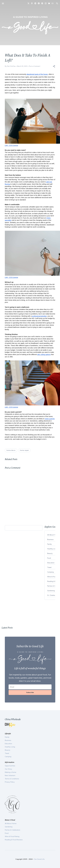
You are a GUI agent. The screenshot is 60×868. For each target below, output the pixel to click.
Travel (7, 753)
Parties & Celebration (13, 830)
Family (7, 737)
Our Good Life (39, 859)
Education (8, 744)
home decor (11, 450)
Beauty (8, 750)
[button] (54, 66)
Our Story (8, 769)
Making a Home (11, 772)
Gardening (9, 827)
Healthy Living (10, 747)
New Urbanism (10, 775)
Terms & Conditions (12, 779)
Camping (8, 757)
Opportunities (10, 766)
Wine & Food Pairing (12, 836)
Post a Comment (35, 66)
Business (8, 740)
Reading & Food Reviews (14, 840)
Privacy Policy (10, 782)
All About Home (11, 823)
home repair (24, 450)
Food (7, 833)
